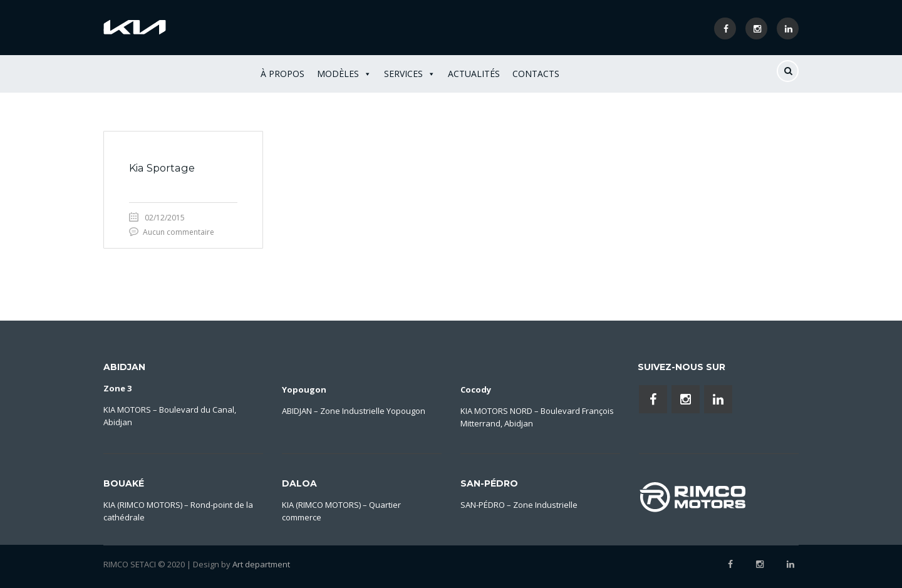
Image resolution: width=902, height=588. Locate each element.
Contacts (536, 74)
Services (410, 74)
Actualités (474, 74)
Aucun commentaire (179, 232)
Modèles (344, 74)
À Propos (283, 74)
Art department (261, 564)
